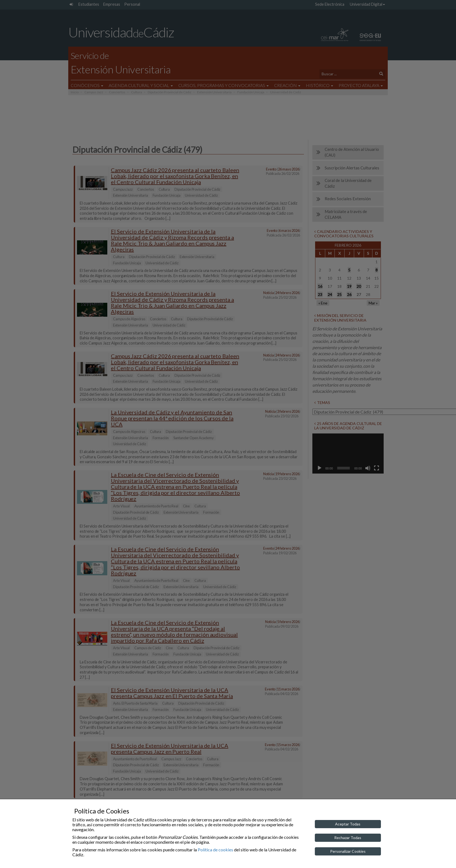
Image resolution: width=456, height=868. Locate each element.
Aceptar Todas (348, 824)
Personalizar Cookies (348, 851)
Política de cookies (215, 850)
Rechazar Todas (348, 838)
